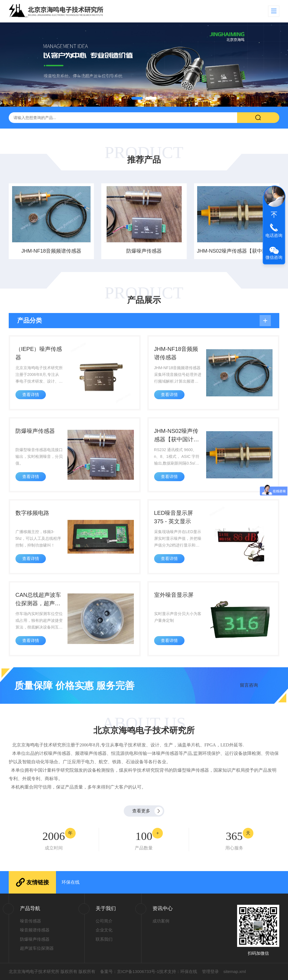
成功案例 (161, 921)
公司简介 (104, 921)
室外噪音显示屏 (174, 595)
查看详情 (31, 395)
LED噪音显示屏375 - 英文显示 (174, 517)
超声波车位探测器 (37, 948)
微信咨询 (274, 257)
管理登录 (210, 971)
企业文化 (104, 930)
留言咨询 (249, 685)
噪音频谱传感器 (35, 930)
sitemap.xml (235, 971)
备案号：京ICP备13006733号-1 (130, 971)
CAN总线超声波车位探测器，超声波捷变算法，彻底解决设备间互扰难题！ (38, 600)
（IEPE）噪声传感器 (39, 353)
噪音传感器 (31, 921)
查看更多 (141, 811)
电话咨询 (274, 235)
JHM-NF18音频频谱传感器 (51, 251)
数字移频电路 (32, 513)
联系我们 (104, 939)
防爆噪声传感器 (144, 251)
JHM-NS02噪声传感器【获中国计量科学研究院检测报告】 (237, 251)
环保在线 (71, 882)
